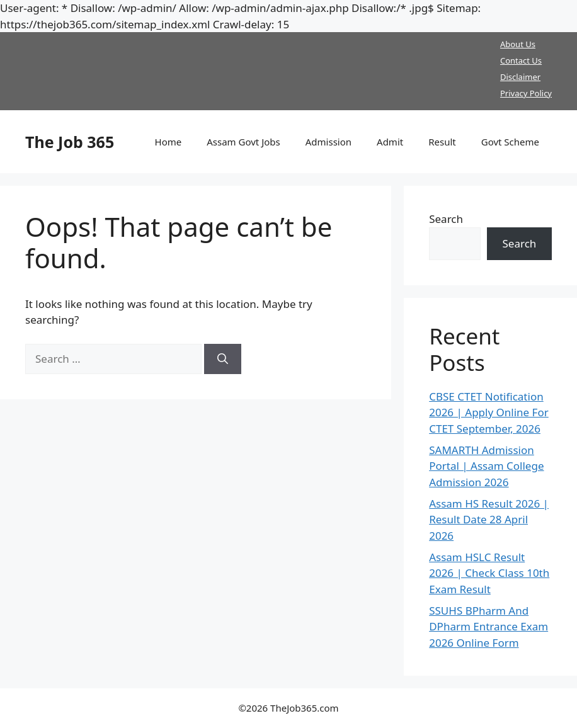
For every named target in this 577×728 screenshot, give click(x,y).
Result (442, 142)
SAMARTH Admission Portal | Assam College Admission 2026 (486, 466)
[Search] (223, 359)
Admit (390, 142)
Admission (328, 142)
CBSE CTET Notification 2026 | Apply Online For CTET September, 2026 (489, 412)
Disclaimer (520, 77)
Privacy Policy (526, 93)
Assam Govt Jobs (243, 142)
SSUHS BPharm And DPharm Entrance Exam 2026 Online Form (488, 627)
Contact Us (521, 60)
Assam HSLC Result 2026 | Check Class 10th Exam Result (489, 573)
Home (169, 142)
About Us (518, 44)
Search (446, 219)
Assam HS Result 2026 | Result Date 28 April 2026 (489, 520)
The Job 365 (70, 142)
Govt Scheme (510, 142)
